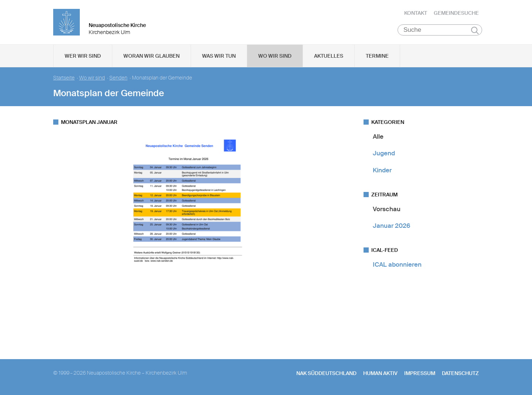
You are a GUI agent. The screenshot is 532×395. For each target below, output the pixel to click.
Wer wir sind (83, 56)
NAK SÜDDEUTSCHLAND (326, 373)
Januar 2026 (391, 226)
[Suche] (440, 30)
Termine (377, 56)
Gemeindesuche (456, 13)
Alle (378, 136)
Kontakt (416, 13)
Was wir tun (219, 56)
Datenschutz (460, 373)
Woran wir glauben (151, 56)
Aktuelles (329, 56)
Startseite (64, 78)
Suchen (475, 30)
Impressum (420, 373)
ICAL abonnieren (397, 264)
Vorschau (387, 209)
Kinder (382, 170)
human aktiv (380, 373)
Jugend (384, 153)
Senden (118, 78)
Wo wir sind (275, 56)
